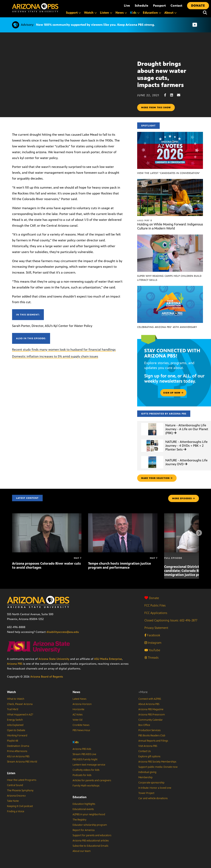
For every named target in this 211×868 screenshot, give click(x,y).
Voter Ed (77, 720)
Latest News (79, 699)
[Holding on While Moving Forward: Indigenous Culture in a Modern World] (170, 181)
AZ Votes (78, 715)
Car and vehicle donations (153, 798)
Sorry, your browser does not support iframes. (69, 78)
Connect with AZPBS (150, 699)
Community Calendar (151, 720)
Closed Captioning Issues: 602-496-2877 (171, 620)
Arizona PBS (15, 664)
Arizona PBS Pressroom (152, 715)
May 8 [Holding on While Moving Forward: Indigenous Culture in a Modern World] (145, 220)
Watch (11, 692)
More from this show (156, 107)
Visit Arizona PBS (148, 746)
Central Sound (15, 785)
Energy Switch (15, 720)
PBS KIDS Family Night (85, 759)
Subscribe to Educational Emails (90, 846)
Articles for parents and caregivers (92, 780)
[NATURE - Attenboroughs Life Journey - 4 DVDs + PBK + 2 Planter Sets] (152, 440)
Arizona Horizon (82, 704)
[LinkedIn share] (174, 95)
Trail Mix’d (13, 709)
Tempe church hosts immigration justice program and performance (119, 565)
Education (80, 797)
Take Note (13, 801)
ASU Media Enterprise (108, 659)
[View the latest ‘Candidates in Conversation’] (170, 134)
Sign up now (173, 393)
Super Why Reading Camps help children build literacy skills (169, 278)
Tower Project (146, 793)
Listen (11, 773)
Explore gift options (149, 756)
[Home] (35, 8)
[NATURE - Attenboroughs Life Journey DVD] (152, 456)
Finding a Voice (16, 811)
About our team (82, 851)
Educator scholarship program (90, 825)
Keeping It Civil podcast (20, 806)
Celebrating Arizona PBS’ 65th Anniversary (167, 327)
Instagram (153, 643)
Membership (145, 777)
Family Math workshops (86, 786)
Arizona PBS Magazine (151, 709)
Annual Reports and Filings (153, 741)
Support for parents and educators (92, 835)
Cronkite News (81, 725)
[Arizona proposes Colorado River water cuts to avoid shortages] (47, 515)
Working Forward (17, 736)
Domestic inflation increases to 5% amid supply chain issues (55, 356)
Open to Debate (16, 730)
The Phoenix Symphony (20, 790)
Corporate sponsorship (151, 783)
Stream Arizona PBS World (22, 762)
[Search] (205, 13)
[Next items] (199, 533)
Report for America (84, 830)
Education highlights (84, 804)
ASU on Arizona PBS (18, 756)
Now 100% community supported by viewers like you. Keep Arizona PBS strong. (95, 25)
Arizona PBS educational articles (91, 841)
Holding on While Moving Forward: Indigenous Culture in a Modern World (170, 226)
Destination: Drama (18, 746)
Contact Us (145, 751)
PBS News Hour (81, 730)
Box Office (144, 725)
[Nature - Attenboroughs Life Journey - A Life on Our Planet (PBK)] (152, 423)
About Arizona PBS (149, 704)
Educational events (83, 809)
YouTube (152, 650)
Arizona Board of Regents (47, 677)
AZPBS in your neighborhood (89, 814)
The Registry (79, 820)
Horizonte (78, 709)
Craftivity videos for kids (86, 770)
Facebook (152, 635)
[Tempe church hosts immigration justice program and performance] (123, 515)
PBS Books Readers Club (152, 736)
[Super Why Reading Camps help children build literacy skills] (170, 237)
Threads (151, 658)
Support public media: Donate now (158, 767)
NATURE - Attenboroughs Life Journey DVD (186, 462)
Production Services (149, 730)
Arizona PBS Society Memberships (157, 762)
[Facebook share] (167, 95)
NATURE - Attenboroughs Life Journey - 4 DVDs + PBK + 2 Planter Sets (186, 446)
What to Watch (16, 699)
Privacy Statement (156, 628)
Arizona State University (54, 659)
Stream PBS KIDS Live (84, 754)
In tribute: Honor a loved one (155, 788)
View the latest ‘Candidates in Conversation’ (169, 173)
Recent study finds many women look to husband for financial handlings (64, 350)
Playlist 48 (13, 741)
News (76, 692)
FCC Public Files (155, 605)
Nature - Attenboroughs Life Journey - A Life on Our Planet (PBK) (187, 429)
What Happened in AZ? (20, 715)
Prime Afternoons (17, 751)
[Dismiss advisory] (195, 25)
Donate (152, 598)
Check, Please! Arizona (20, 704)
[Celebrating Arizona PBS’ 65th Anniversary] (170, 288)
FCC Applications (156, 613)
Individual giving (147, 772)
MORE (184, 498)
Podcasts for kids (82, 775)
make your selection (157, 478)
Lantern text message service (89, 765)
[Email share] (181, 95)
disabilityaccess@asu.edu (63, 632)
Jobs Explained (15, 725)
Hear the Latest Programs (22, 780)
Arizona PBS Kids (82, 749)
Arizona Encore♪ (16, 796)
